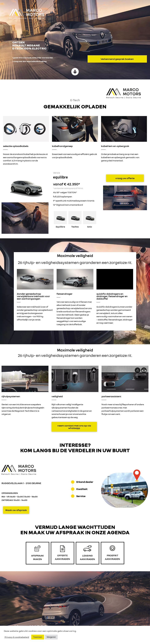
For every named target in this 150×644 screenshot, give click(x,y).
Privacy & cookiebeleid (17, 637)
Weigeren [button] (51, 637)
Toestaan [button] (38, 637)
